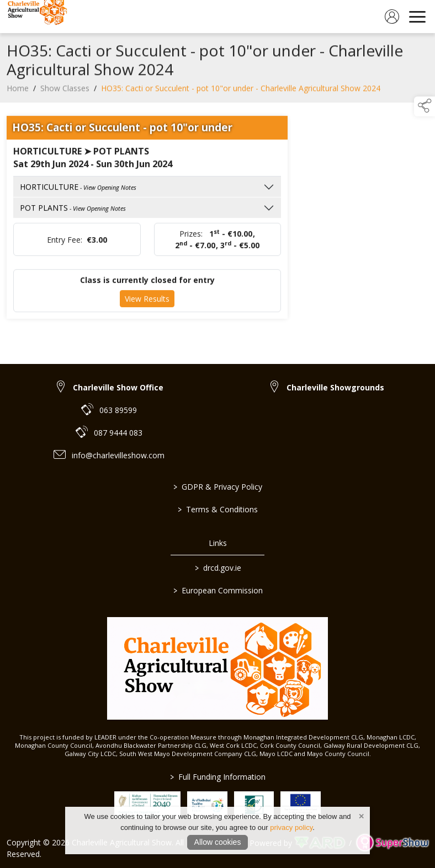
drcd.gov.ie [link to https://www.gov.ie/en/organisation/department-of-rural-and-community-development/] (217, 568)
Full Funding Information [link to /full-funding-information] (218, 777)
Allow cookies (218, 842)
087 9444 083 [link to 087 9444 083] (118, 433)
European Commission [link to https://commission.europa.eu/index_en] (217, 590)
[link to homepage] (36, 17)
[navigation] (417, 17)
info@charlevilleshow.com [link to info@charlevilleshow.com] (118, 455)
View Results (147, 302)
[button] (425, 106)
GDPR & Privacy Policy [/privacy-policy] (218, 487)
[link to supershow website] (392, 843)
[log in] (392, 17)
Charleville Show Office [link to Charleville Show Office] (118, 387)
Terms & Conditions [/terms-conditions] (218, 509)
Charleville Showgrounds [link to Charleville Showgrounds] (335, 387)
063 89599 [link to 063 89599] (118, 410)
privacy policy (291, 827)
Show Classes (65, 92)
